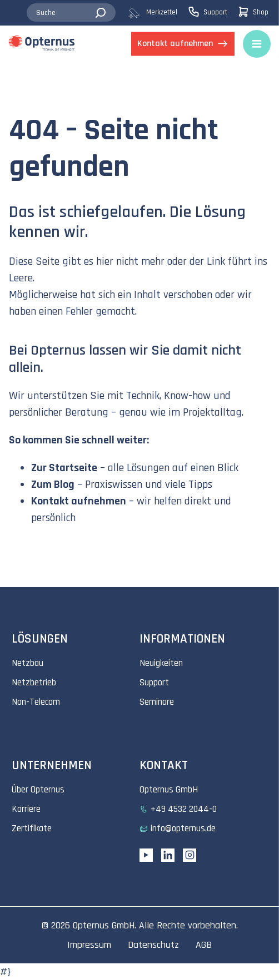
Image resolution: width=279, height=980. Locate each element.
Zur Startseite (64, 468)
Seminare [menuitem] (157, 702)
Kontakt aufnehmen (79, 501)
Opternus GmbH (104, 925)
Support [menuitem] (154, 683)
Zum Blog (53, 484)
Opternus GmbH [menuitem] (169, 790)
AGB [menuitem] (204, 945)
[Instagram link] (190, 855)
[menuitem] (158, 13)
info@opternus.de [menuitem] (183, 829)
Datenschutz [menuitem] (153, 945)
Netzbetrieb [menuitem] (34, 683)
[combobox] (71, 13)
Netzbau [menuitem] (28, 663)
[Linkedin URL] (168, 855)
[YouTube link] (146, 855)
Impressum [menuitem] (89, 945)
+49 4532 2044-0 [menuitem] (184, 809)
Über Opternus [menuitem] (38, 790)
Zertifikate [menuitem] (32, 829)
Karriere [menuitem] (26, 809)
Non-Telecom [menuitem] (36, 702)
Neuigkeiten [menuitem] (161, 663)
